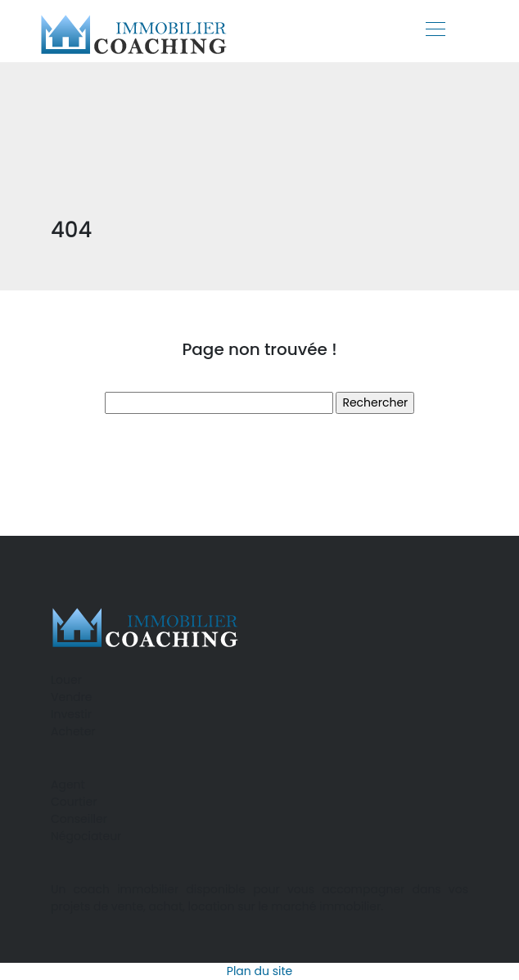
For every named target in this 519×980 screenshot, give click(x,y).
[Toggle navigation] (435, 31)
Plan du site (259, 971)
